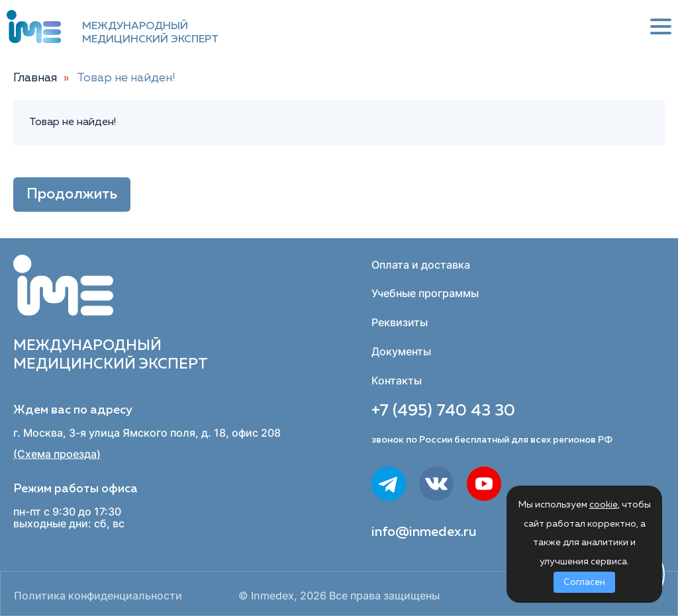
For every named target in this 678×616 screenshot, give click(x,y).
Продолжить (72, 195)
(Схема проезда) (57, 454)
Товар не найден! (126, 78)
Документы (401, 351)
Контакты (397, 380)
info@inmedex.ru (424, 532)
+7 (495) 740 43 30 (443, 411)
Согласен (584, 582)
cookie (604, 505)
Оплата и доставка (421, 265)
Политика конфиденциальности (98, 596)
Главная (35, 78)
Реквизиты (400, 322)
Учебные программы (425, 293)
